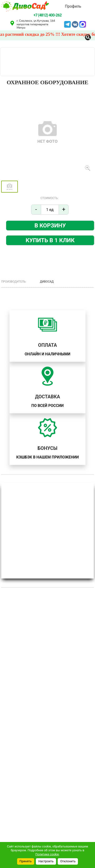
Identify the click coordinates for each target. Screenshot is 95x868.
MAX (83, 24)
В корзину (50, 226)
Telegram (67, 24)
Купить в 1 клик (50, 240)
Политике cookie (47, 854)
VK (75, 24)
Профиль (73, 6)
